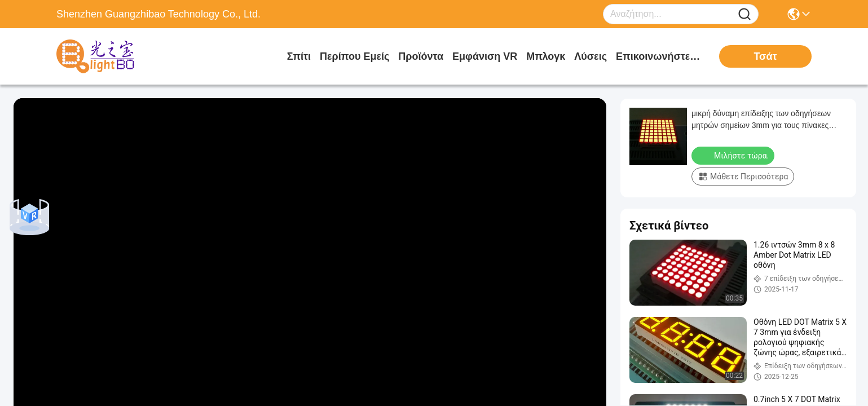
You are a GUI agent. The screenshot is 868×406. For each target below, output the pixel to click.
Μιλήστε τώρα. (734, 155)
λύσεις (591, 56)
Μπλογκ (546, 56)
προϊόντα (421, 56)
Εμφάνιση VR (485, 56)
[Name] (744, 14)
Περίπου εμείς (354, 56)
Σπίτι (299, 56)
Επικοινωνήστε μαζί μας (658, 56)
